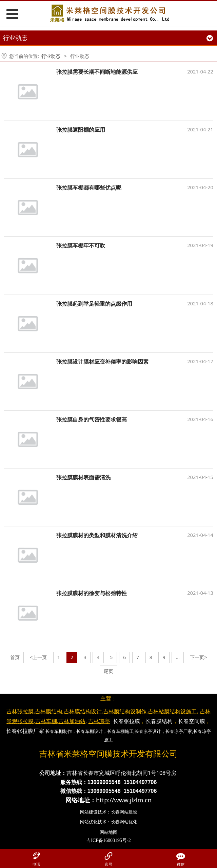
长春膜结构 (159, 721)
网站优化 (89, 822)
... (177, 657)
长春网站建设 (124, 812)
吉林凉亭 (99, 721)
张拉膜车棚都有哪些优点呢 (89, 188)
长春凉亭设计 (148, 731)
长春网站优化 (124, 822)
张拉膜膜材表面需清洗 (83, 477)
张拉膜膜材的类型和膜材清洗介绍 (97, 535)
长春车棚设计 (90, 731)
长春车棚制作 (59, 731)
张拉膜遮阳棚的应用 (81, 130)
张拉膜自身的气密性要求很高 (92, 419)
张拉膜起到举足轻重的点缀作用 (94, 304)
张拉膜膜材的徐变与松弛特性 (92, 593)
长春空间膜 (192, 721)
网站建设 (89, 812)
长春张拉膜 (126, 721)
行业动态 (51, 56)
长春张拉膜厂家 (25, 731)
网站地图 (108, 832)
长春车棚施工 (120, 731)
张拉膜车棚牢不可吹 (81, 245)
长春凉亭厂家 (179, 731)
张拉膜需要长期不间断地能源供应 (97, 72)
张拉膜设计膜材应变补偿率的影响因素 (102, 362)
